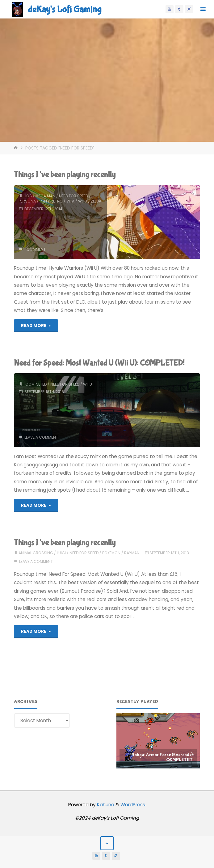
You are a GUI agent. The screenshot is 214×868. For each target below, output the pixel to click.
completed (36, 384)
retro (57, 201)
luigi (61, 553)
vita (70, 201)
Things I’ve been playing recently (65, 175)
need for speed (73, 196)
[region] (158, 741)
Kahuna (105, 805)
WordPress (133, 805)
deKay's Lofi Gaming (65, 9)
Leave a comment (41, 437)
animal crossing (36, 553)
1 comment (35, 249)
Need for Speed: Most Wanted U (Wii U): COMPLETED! (99, 363)
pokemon (111, 553)
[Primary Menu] (203, 9)
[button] (158, 741)
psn (43, 201)
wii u (83, 201)
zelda (96, 201)
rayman (132, 553)
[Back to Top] (107, 843)
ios (29, 196)
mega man (45, 196)
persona (27, 201)
